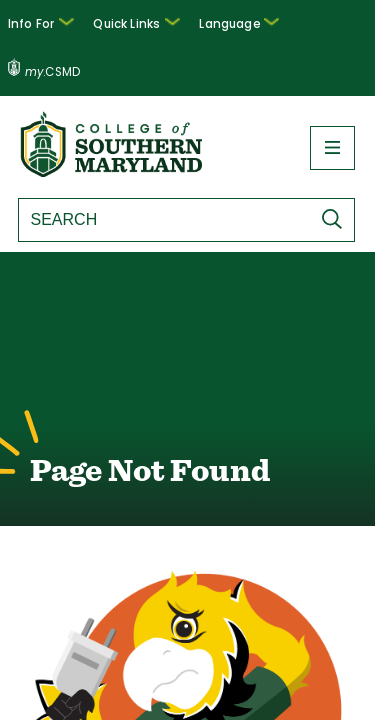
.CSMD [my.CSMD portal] (331, 24)
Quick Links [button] (145, 21)
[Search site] (162, 172)
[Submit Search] (337, 171)
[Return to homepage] (113, 123)
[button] (55, 24)
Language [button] (241, 21)
